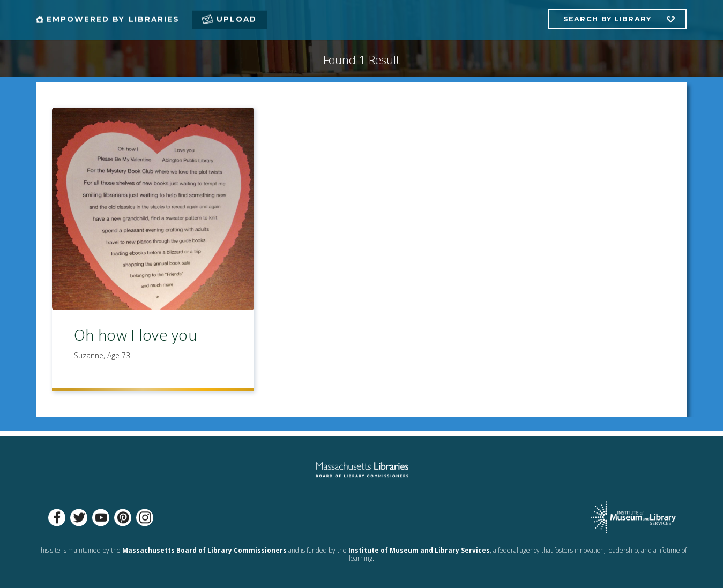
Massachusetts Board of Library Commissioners (204, 550)
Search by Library (608, 19)
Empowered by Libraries (113, 19)
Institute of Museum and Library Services (419, 550)
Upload (237, 19)
